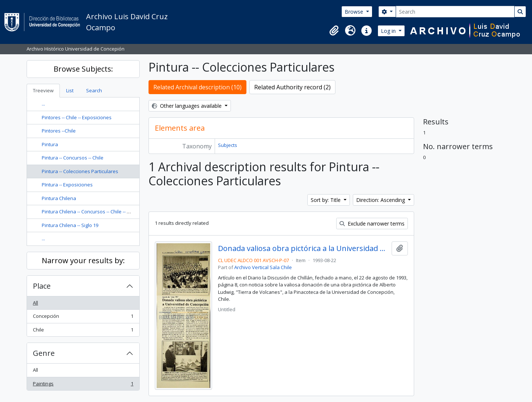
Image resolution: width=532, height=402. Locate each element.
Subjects (228, 145)
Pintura (50, 144)
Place (42, 286)
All (35, 303)
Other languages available (187, 106)
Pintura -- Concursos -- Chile (73, 158)
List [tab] (70, 90)
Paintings (83, 385)
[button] (334, 31)
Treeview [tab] (43, 90)
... (43, 104)
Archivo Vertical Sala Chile (263, 267)
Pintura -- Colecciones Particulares (80, 171)
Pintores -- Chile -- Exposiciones (77, 117)
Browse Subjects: (83, 69)
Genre (44, 353)
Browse (355, 12)
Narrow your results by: (83, 260)
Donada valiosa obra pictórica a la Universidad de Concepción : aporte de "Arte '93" (303, 248)
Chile (83, 331)
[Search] (455, 12)
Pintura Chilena (59, 198)
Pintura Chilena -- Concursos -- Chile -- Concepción (97, 212)
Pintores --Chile (59, 131)
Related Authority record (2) (292, 87)
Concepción (83, 318)
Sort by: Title (326, 200)
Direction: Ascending (381, 200)
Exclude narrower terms (372, 224)
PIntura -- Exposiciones (67, 185)
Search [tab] (94, 90)
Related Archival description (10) (197, 87)
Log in (389, 31)
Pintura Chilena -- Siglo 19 (70, 225)
